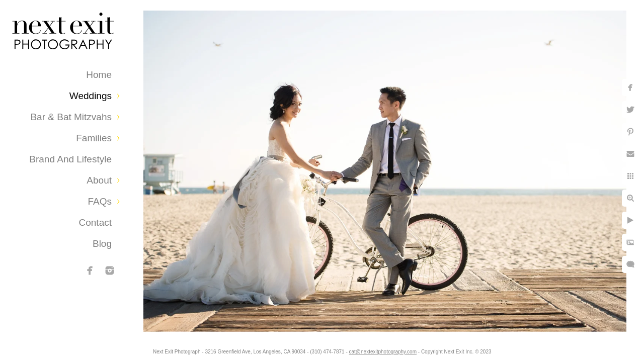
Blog (102, 244)
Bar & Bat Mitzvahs (71, 117)
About (99, 180)
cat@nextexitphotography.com (391, 349)
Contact (95, 222)
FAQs (100, 201)
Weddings (91, 96)
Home (99, 75)
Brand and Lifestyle (70, 159)
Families (94, 138)
